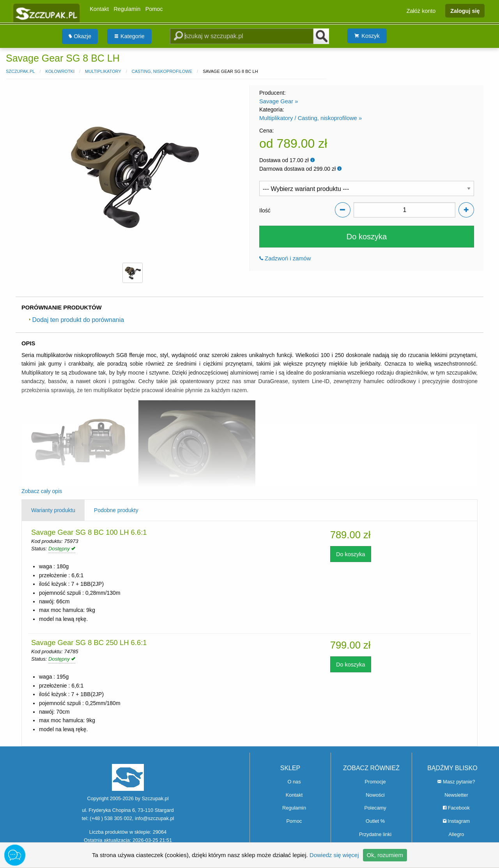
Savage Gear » (279, 101)
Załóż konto (421, 11)
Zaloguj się (465, 11)
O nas (294, 782)
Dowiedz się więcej (334, 855)
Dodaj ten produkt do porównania (77, 320)
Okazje (80, 36)
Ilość (265, 210)
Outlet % (375, 821)
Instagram (456, 821)
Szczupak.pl (20, 71)
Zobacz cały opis (42, 491)
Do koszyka (367, 237)
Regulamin (127, 9)
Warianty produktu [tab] (53, 510)
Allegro (457, 834)
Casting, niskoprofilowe (162, 71)
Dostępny (62, 549)
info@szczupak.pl (154, 818)
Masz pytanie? (456, 782)
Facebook (456, 808)
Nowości (375, 795)
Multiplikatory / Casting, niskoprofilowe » (311, 118)
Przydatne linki (375, 834)
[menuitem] (80, 36)
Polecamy (375, 808)
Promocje (375, 782)
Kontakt (99, 9)
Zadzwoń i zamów (285, 258)
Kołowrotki (60, 71)
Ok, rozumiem (385, 855)
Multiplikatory (103, 71)
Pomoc (154, 9)
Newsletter (456, 795)
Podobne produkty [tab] (116, 510)
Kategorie (130, 36)
